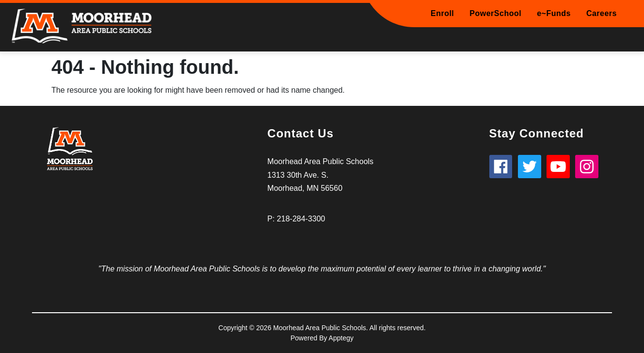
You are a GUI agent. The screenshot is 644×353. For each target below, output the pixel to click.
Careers (602, 13)
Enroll (442, 13)
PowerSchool (495, 13)
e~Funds (554, 13)
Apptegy (341, 338)
